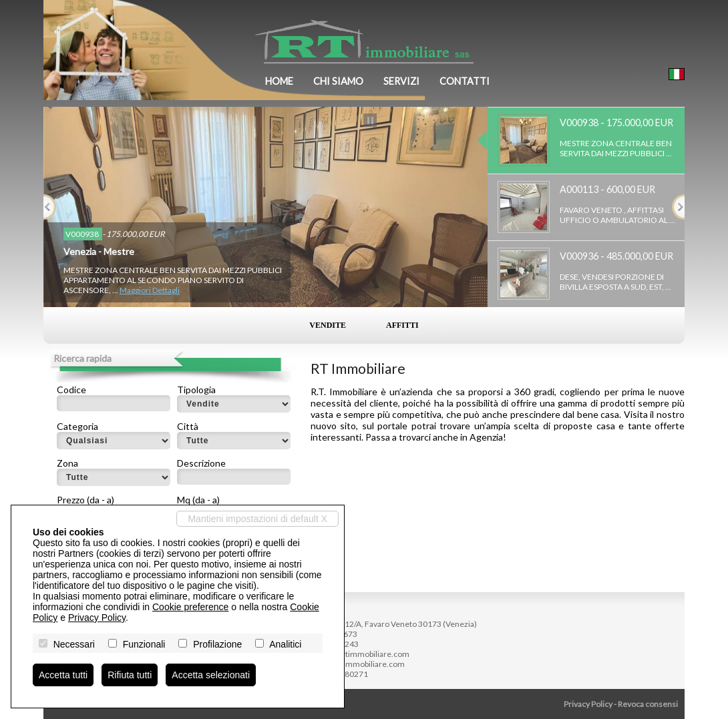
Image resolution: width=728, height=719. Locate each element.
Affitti (402, 325)
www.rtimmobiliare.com (361, 664)
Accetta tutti (63, 675)
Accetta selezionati (211, 675)
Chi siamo (338, 81)
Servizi (401, 81)
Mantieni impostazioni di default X (257, 519)
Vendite (328, 325)
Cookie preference (190, 607)
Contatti (465, 81)
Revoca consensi (648, 704)
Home (279, 81)
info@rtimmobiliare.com (365, 654)
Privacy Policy (588, 704)
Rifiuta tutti (130, 675)
